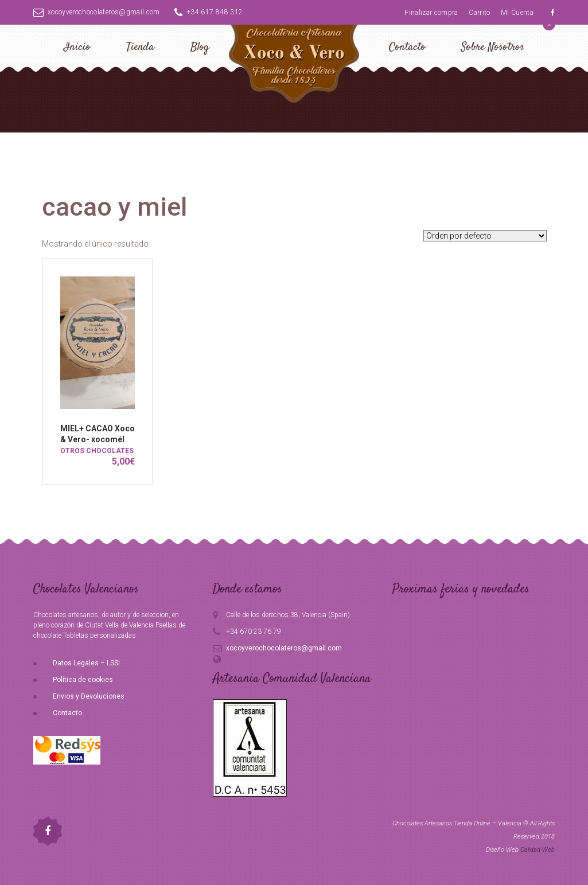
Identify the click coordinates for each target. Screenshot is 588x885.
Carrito (479, 13)
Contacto (407, 47)
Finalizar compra (431, 13)
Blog (200, 47)
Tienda (140, 47)
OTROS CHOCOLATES (97, 451)
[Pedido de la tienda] (485, 236)
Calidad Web (538, 850)
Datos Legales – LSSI (86, 663)
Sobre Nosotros (493, 47)
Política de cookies (83, 680)
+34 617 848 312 (209, 12)
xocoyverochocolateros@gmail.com (97, 12)
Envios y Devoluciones (89, 696)
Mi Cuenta (517, 13)
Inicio (77, 47)
